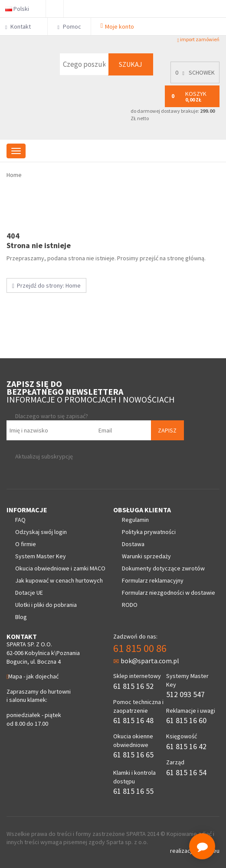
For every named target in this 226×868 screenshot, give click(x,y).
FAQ (20, 520)
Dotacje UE (29, 593)
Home (14, 175)
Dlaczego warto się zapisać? (52, 416)
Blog (21, 617)
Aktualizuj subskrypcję (44, 456)
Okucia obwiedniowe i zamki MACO (60, 568)
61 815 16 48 (133, 720)
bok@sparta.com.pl (146, 661)
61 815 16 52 (133, 686)
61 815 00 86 (140, 648)
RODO (130, 605)
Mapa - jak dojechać (33, 676)
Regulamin (135, 520)
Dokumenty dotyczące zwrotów (163, 568)
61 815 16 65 (133, 755)
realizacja (183, 851)
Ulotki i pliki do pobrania (46, 605)
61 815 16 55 (133, 791)
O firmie (26, 544)
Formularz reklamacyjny (153, 580)
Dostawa (133, 544)
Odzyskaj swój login (41, 532)
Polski (21, 9)
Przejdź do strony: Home (46, 285)
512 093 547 (185, 694)
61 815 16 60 (186, 720)
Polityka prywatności (149, 532)
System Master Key (41, 556)
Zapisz (167, 430)
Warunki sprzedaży (146, 556)
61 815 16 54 (186, 772)
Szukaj (131, 64)
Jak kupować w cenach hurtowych (59, 580)
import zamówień (198, 39)
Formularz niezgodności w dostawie (169, 593)
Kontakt (21, 26)
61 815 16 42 (186, 746)
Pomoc (69, 26)
